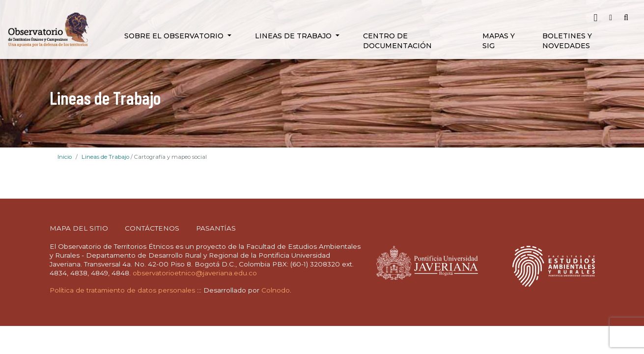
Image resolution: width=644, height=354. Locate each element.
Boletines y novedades (567, 41)
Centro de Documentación (397, 41)
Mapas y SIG (499, 41)
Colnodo (276, 290)
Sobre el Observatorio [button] (175, 36)
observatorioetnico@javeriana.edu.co (195, 273)
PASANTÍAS (216, 228)
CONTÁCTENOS (152, 228)
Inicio (65, 157)
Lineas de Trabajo (105, 157)
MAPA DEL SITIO (79, 228)
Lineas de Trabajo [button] (294, 36)
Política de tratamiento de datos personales (122, 290)
